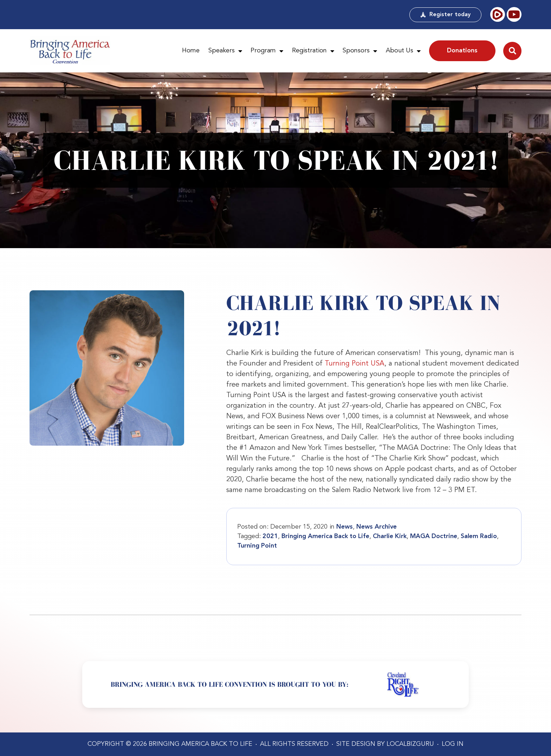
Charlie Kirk (390, 536)
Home (191, 51)
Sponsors (360, 51)
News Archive (377, 527)
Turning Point (257, 546)
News (345, 527)
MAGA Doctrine (434, 536)
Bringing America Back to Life (325, 536)
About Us (403, 51)
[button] (512, 51)
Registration (313, 51)
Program (267, 51)
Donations (462, 51)
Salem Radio (479, 536)
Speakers (225, 51)
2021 (270, 536)
